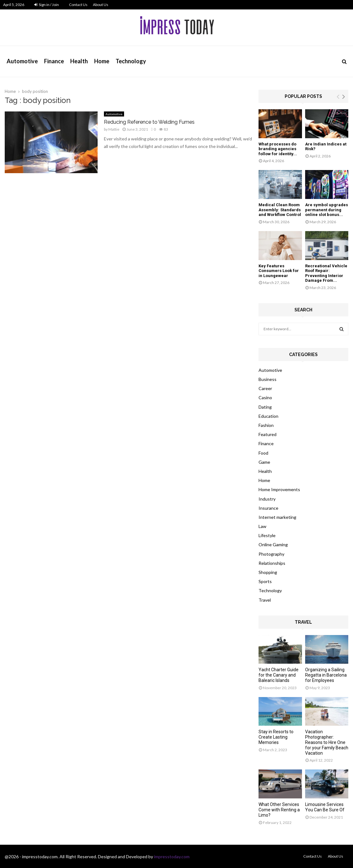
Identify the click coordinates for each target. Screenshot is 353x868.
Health (79, 61)
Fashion (266, 425)
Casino (265, 397)
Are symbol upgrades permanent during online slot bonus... (327, 210)
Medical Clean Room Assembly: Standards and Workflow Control (280, 210)
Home (102, 61)
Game (264, 462)
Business (268, 379)
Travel (265, 600)
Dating (265, 407)
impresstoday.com (172, 857)
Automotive (22, 61)
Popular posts (303, 96)
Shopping (268, 572)
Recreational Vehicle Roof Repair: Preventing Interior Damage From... (326, 273)
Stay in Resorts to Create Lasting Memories (276, 737)
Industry (267, 499)
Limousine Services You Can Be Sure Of (325, 807)
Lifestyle (267, 535)
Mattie (114, 129)
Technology (131, 61)
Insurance (268, 508)
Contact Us (78, 5)
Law (262, 526)
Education (268, 416)
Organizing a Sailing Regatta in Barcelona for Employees (326, 675)
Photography (271, 554)
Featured (268, 434)
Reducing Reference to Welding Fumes (149, 122)
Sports (265, 581)
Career (265, 388)
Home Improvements (279, 489)
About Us (101, 5)
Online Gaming (273, 545)
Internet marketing (277, 517)
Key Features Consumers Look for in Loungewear (279, 271)
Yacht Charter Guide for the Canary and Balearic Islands (279, 675)
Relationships (272, 563)
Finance (54, 61)
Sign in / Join (47, 5)
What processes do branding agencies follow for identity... (278, 149)
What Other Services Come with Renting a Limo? (279, 810)
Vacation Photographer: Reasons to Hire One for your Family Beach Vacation (327, 742)
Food (263, 453)
